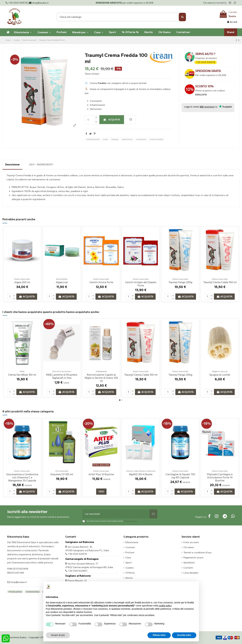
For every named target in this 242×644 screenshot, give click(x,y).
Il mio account (191, 542)
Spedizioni (189, 563)
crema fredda (156, 139)
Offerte (130, 573)
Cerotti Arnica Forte (101, 282)
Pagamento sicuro (193, 558)
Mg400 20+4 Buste (141, 474)
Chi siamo (209, 3)
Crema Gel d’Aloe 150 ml (22, 375)
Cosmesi (130, 547)
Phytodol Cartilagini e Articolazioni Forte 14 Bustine (220, 477)
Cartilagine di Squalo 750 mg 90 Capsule (180, 476)
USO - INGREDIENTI (41, 164)
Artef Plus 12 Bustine (101, 474)
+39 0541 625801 (78, 571)
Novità (129, 578)
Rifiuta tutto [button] (159, 635)
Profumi (130, 552)
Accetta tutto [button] (184, 635)
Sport (129, 563)
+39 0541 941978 (206, 62)
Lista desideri (191, 573)
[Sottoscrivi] (153, 514)
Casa (128, 558)
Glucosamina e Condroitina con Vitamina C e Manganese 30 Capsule (22, 477)
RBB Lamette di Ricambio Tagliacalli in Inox (62, 376)
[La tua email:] (116, 514)
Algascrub (62, 282)
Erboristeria (132, 542)
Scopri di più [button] (58, 635)
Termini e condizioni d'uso (198, 552)
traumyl (115, 139)
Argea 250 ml (22, 282)
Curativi (130, 568)
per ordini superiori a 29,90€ (125, 3)
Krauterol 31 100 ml (62, 474)
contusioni (141, 139)
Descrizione (12, 164)
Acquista (112, 120)
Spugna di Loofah (220, 375)
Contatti (220, 3)
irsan (105, 139)
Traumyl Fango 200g (180, 282)
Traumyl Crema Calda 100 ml (220, 282)
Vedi (101, 492)
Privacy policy (130, 521)
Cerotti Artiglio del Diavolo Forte (141, 284)
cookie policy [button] (165, 606)
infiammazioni (93, 139)
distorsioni (127, 139)
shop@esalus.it (18, 582)
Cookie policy (33, 592)
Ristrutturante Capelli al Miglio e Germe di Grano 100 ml (101, 378)
